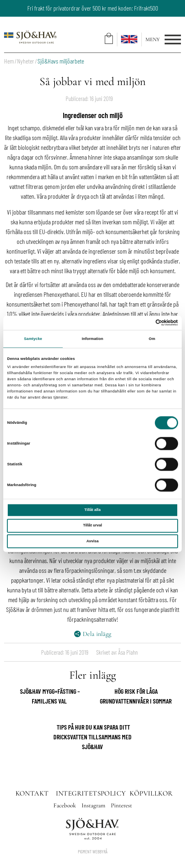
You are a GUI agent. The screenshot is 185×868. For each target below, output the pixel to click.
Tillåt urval (93, 526)
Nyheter (26, 61)
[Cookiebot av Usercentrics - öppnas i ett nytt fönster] (142, 323)
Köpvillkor (151, 793)
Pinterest (121, 805)
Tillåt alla (92, 510)
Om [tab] (152, 339)
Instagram (94, 805)
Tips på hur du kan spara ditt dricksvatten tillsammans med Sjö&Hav (92, 737)
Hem (9, 61)
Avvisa (92, 541)
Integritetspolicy (91, 793)
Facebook (65, 805)
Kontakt (32, 793)
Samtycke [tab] (33, 339)
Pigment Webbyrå (93, 851)
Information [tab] (93, 339)
